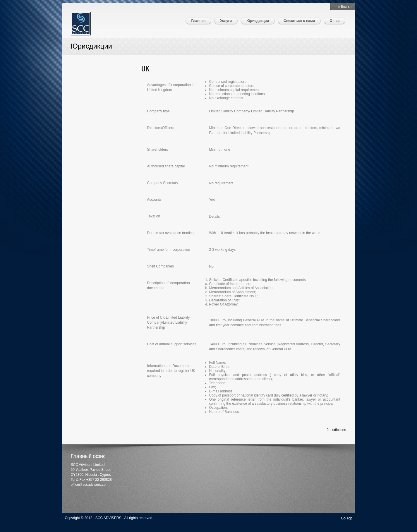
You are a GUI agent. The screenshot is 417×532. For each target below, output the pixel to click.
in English (345, 6)
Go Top (346, 518)
